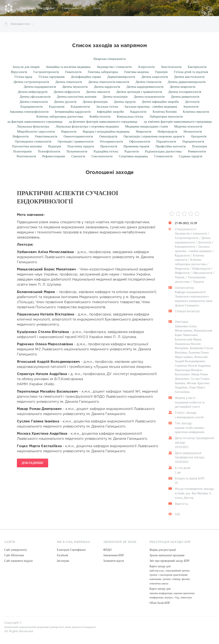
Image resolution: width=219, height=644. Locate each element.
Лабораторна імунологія (166, 116)
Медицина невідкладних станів (147, 126)
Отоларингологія (111, 141)
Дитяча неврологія (182, 87)
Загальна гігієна (107, 107)
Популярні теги (22, 24)
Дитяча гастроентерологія (31, 82)
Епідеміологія (80, 107)
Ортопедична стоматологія (33, 141)
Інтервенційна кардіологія (73, 112)
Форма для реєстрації (163, 550)
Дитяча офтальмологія (35, 97)
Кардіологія (138, 112)
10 (176, 483)
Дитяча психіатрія (115, 97)
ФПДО (107, 550)
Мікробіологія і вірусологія (36, 132)
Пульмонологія (77, 151)
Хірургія (198, 282)
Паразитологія (166, 141)
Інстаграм (63, 561)
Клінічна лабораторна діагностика (60, 116)
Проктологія (109, 146)
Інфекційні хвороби (110, 112)
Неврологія (144, 132)
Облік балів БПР (160, 603)
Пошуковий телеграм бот (37, 8)
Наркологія (69, 132)
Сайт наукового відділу (19, 561)
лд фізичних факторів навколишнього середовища (103, 122)
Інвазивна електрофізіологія (29, 112)
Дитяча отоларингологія (185, 92)
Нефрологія (21, 136)
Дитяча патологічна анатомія (77, 97)
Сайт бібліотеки (14, 555)
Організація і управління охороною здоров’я (154, 136)
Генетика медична (137, 72)
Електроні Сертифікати (71, 550)
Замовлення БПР (114, 555)
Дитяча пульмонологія (149, 97)
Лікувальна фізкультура (33, 126)
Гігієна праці (23, 77)
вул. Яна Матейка (197, 493)
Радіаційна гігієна (106, 151)
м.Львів (180, 493)
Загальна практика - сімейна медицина (151, 107)
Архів (99, 8)
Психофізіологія (49, 151)
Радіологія (132, 151)
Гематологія (73, 72)
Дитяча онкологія (98, 92)
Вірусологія (19, 72)
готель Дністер (184, 498)
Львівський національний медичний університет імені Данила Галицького (50, 627)
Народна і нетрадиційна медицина (106, 132)
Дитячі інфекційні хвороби (160, 102)
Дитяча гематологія (69, 82)
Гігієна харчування (52, 77)
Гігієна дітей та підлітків (191, 72)
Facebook (63, 555)
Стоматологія (163, 156)
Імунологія (191, 107)
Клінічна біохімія (165, 112)
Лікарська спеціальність (109, 59)
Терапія (180, 277)
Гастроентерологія (46, 72)
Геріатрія (161, 72)
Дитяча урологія (65, 102)
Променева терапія (136, 146)
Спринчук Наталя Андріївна (193, 366)
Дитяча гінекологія (149, 82)
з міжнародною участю (189, 417)
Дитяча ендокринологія (40, 87)
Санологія (78, 156)
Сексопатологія (102, 156)
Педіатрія (54, 146)
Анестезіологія (171, 67)
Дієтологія (192, 102)
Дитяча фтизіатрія (95, 102)
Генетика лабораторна (103, 72)
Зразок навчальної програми (167, 555)
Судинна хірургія (190, 156)
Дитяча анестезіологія (189, 77)
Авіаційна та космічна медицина (68, 67)
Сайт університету (16, 550)
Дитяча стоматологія (34, 102)
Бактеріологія (197, 67)
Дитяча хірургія (125, 102)
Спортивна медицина (133, 156)
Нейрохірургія (167, 132)
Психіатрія (199, 146)
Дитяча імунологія (75, 87)
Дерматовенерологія (121, 77)
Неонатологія (193, 132)
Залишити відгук (114, 561)
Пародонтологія (193, 141)
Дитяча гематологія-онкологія (109, 82)
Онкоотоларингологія (78, 136)
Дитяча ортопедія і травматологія (139, 92)
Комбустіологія (100, 116)
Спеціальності (74, 8)
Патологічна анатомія (27, 146)
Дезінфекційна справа (86, 77)
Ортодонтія (199, 136)
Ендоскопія (57, 107)
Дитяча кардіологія (107, 87)
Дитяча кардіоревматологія (145, 87)
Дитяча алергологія (154, 77)
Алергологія (146, 67)
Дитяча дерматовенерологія (187, 82)
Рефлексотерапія (54, 156)
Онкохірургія (108, 136)
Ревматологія (197, 151)
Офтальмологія (140, 141)
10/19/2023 (182, 447)
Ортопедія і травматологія (75, 141)
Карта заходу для (170, 575)
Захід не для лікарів (26, 67)
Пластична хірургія (81, 146)
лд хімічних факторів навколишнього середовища (178, 122)
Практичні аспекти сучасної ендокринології (67, 197)
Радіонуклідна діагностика (163, 151)
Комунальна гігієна (130, 116)
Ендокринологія (31, 107)
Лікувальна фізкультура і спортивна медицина (87, 126)
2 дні (178, 472)
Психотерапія (22, 151)
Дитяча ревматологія (185, 97)
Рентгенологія (26, 156)
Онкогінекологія (46, 136)
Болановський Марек (188, 339)
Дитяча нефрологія (67, 92)
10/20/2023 (182, 462)
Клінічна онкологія (196, 112)
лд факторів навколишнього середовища (35, 122)
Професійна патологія (171, 146)
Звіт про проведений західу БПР (169, 561)
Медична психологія (188, 126)
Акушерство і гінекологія (114, 67)
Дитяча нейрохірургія (33, 92)
